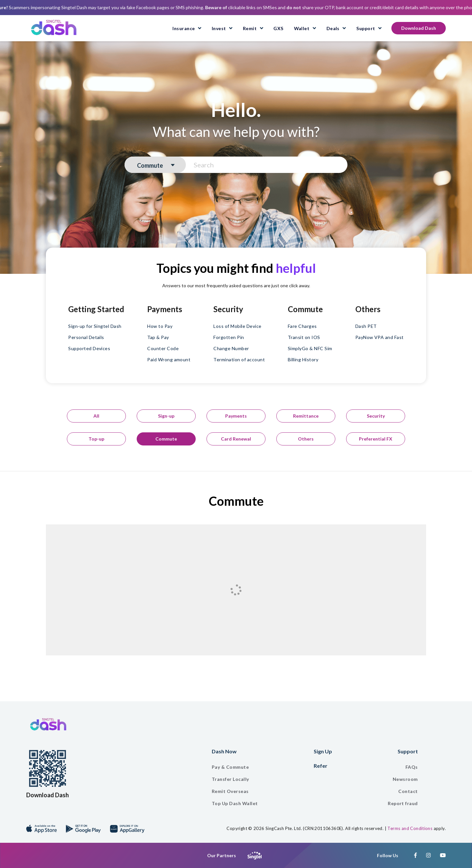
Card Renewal (236, 439)
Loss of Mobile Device (237, 326)
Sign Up (323, 751)
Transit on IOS (304, 337)
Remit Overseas (230, 791)
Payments (236, 416)
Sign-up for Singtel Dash (95, 326)
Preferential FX (376, 439)
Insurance (184, 28)
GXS (278, 28)
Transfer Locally (230, 779)
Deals (333, 28)
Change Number (231, 348)
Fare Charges (302, 326)
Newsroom (405, 779)
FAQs (412, 767)
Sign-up (166, 416)
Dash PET (366, 326)
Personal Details (86, 337)
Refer (321, 766)
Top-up (96, 439)
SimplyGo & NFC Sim (310, 348)
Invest (219, 28)
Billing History (303, 359)
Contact (408, 791)
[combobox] (155, 165)
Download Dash (419, 28)
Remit (250, 28)
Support (366, 28)
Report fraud (403, 803)
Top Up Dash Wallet (235, 803)
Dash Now (224, 751)
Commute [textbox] (150, 165)
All (96, 416)
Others (306, 439)
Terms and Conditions (410, 828)
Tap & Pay (158, 337)
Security (376, 416)
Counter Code (163, 348)
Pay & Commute (230, 767)
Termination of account (239, 359)
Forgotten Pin (229, 337)
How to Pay (160, 326)
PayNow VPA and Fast (380, 337)
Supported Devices (89, 348)
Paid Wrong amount (169, 359)
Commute (166, 439)
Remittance (306, 416)
